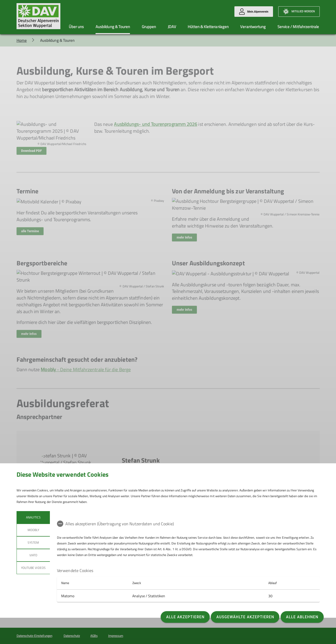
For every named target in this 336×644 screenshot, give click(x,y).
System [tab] (33, 542)
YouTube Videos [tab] (33, 568)
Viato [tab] (33, 555)
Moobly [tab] (33, 530)
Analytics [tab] (33, 517)
